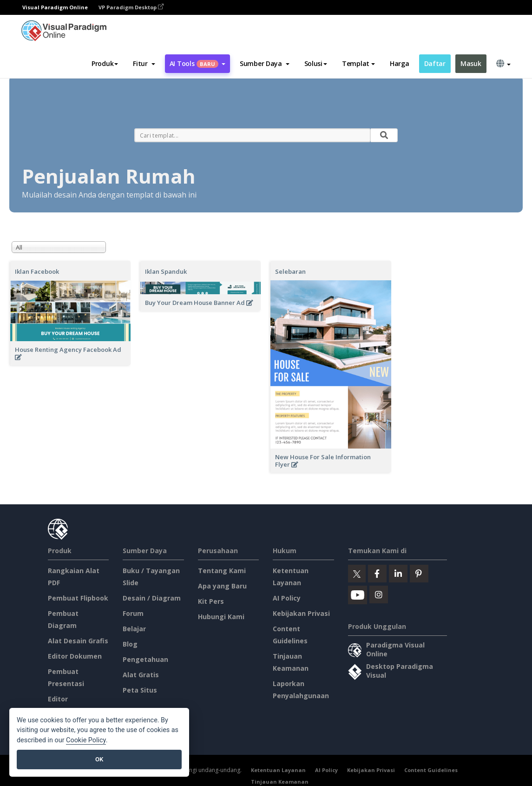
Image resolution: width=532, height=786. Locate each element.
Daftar (435, 63)
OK (99, 759)
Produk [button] (105, 63)
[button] (144, 64)
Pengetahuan (145, 659)
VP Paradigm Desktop (131, 7)
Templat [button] (358, 63)
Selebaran (290, 271)
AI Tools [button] (197, 63)
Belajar (134, 629)
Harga (400, 63)
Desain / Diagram (152, 598)
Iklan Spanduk (166, 271)
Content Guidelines (431, 770)
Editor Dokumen (75, 656)
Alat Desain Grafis (78, 641)
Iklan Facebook (37, 271)
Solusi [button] (316, 63)
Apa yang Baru (222, 586)
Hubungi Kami (221, 617)
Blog (130, 644)
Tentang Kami (222, 571)
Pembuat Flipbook (78, 598)
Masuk (471, 63)
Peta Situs (140, 690)
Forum (133, 613)
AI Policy (287, 598)
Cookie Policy (86, 740)
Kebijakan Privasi (301, 613)
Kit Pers (211, 601)
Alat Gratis (141, 675)
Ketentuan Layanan (278, 770)
